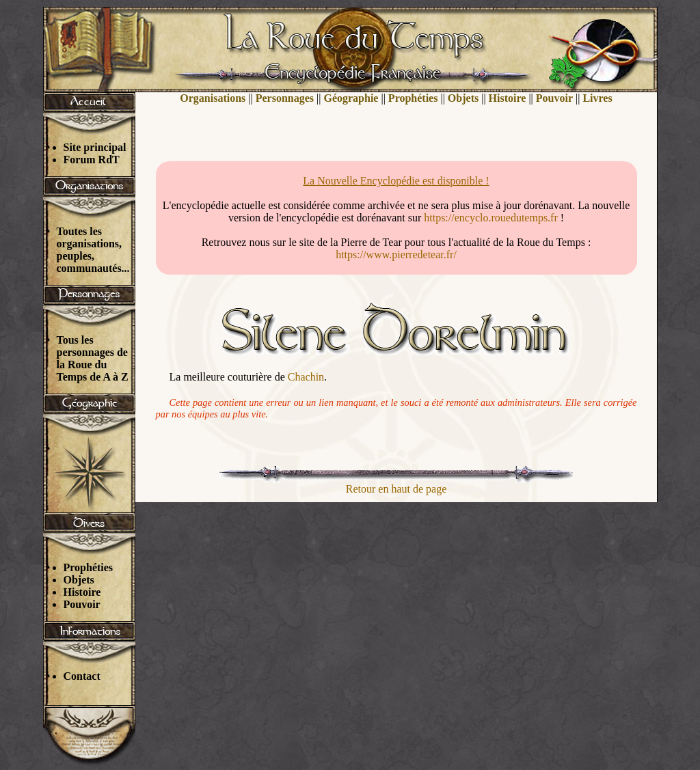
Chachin (306, 377)
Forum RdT (92, 160)
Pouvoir (82, 604)
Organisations (213, 98)
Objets (79, 580)
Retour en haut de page (396, 489)
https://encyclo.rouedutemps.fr (491, 218)
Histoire (82, 592)
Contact (82, 676)
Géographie (351, 98)
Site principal (95, 147)
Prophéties (89, 567)
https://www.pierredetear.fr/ (396, 255)
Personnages (285, 98)
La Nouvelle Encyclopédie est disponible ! (396, 181)
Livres (597, 98)
